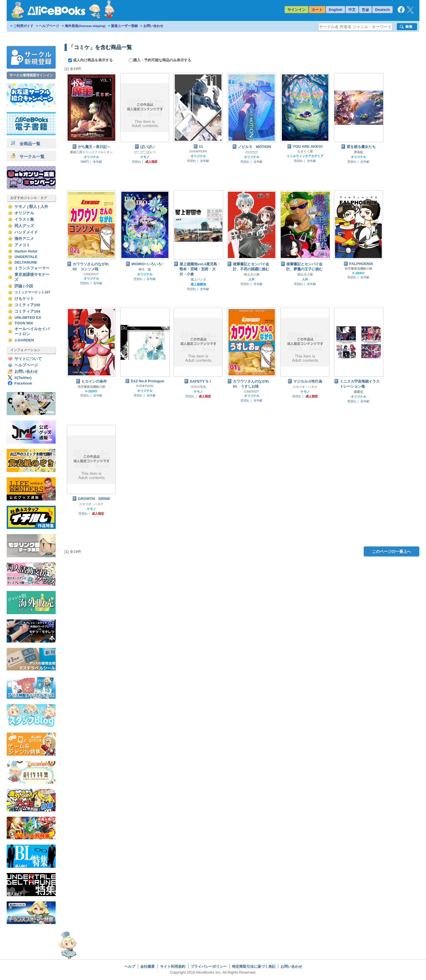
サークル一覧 (28, 156)
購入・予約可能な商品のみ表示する (160, 60)
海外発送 (85, 26)
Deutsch (382, 10)
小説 (29, 286)
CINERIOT (91, 274)
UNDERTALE (26, 257)
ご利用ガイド (23, 26)
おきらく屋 (305, 151)
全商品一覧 (26, 144)
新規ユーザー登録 (124, 26)
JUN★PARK (198, 151)
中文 (352, 10)
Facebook (23, 383)
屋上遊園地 (198, 284)
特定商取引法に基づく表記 (254, 966)
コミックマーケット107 (32, 292)
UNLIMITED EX (28, 318)
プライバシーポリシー (209, 966)
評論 (18, 286)
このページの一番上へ (391, 551)
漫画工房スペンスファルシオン (91, 152)
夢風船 (359, 152)
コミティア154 (27, 311)
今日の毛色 (198, 387)
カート (317, 10)
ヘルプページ (49, 26)
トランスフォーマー (32, 268)
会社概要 (147, 966)
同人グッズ (24, 226)
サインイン (296, 10)
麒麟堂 (359, 392)
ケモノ (20, 207)
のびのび (252, 152)
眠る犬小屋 (252, 274)
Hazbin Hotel (26, 251)
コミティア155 (27, 305)
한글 (365, 10)
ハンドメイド (26, 232)
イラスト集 (24, 219)
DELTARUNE (26, 262)
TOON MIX (24, 323)
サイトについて (28, 359)
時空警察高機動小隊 (359, 269)
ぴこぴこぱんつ (145, 152)
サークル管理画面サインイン (31, 75)
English (335, 10)
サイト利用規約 (173, 966)
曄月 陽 (145, 269)
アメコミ (22, 245)
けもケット (24, 299)
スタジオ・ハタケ (305, 387)
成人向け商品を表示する (91, 60)
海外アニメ (24, 239)
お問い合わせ (153, 26)
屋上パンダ (198, 279)
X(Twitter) (23, 378)
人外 (44, 207)
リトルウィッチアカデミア (305, 156)
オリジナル (24, 213)
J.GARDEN (24, 340)
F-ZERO (358, 273)
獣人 (33, 207)
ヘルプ (130, 966)
